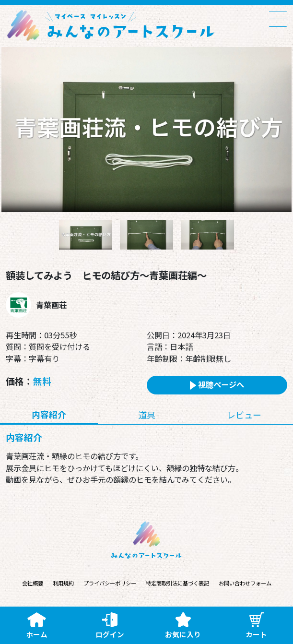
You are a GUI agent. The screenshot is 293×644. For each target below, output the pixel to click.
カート (256, 626)
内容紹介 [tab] (49, 414)
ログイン (110, 626)
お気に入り (183, 626)
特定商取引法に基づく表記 (177, 583)
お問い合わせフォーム (245, 583)
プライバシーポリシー (110, 583)
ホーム (37, 626)
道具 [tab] (147, 415)
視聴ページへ (217, 384)
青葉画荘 (51, 305)
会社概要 (33, 583)
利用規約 (63, 583)
